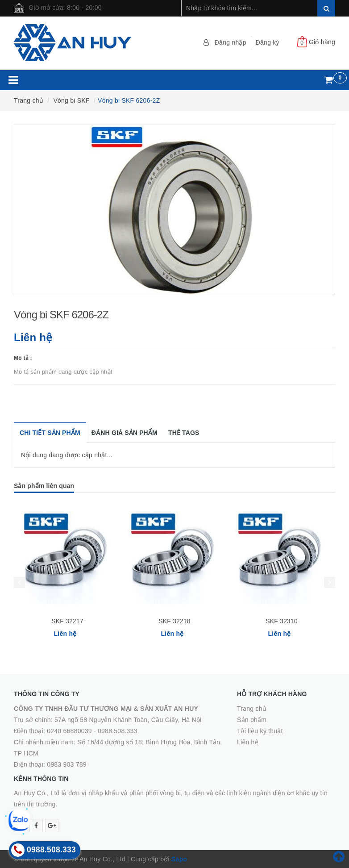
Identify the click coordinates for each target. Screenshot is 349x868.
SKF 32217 (67, 621)
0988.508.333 (118, 731)
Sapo (179, 859)
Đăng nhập (231, 42)
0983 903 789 (67, 764)
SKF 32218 (174, 621)
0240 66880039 (69, 731)
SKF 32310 (281, 621)
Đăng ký (268, 42)
